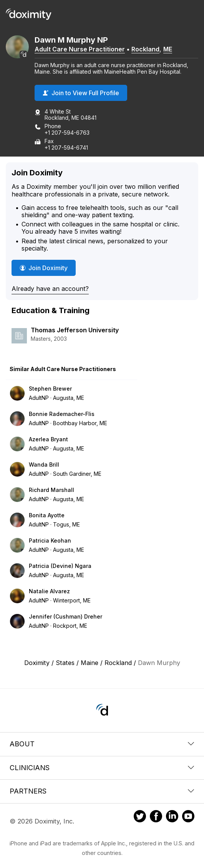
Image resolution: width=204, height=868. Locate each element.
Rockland (145, 49)
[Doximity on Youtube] (188, 817)
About (102, 744)
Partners (102, 791)
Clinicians (102, 768)
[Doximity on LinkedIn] (172, 817)
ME (168, 49)
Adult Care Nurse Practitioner (80, 49)
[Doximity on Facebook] (156, 817)
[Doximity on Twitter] (140, 817)
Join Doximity (44, 268)
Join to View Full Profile (81, 93)
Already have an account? (50, 289)
